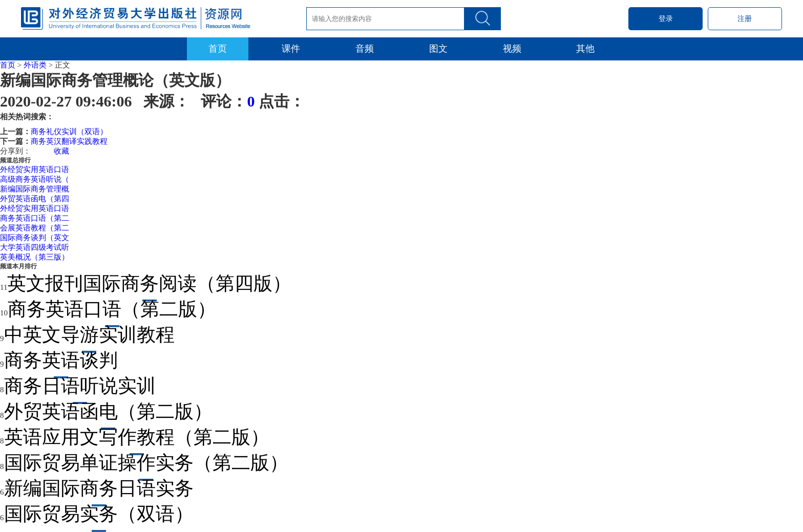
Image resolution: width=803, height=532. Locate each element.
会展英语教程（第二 (35, 228)
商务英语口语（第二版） (112, 309)
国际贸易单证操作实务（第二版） (146, 463)
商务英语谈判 (61, 360)
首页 (218, 49)
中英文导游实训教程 (89, 335)
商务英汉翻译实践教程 (69, 141)
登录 (666, 19)
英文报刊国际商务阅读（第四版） (149, 283)
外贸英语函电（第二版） (108, 411)
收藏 (61, 151)
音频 (365, 49)
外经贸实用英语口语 (35, 169)
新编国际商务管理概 (35, 189)
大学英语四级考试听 (35, 247)
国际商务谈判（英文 (35, 238)
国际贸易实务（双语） (99, 514)
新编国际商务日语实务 (99, 488)
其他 (585, 49)
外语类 (35, 65)
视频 (512, 49)
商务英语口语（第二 (35, 218)
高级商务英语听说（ (35, 179)
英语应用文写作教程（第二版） (137, 437)
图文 (438, 49)
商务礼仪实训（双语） (69, 132)
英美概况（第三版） (35, 257)
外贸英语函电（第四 (35, 199)
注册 (745, 19)
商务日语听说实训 (80, 386)
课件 (291, 49)
